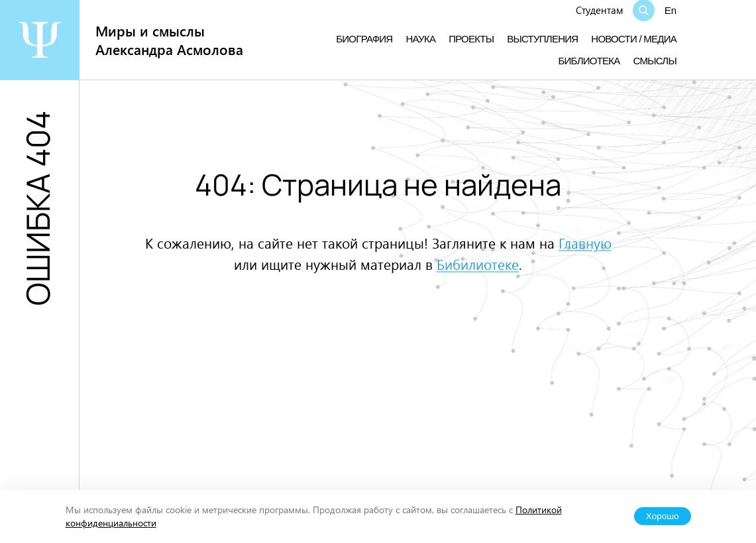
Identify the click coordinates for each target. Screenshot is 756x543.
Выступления (542, 39)
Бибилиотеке (478, 264)
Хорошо (663, 516)
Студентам (600, 10)
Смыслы (655, 61)
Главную (585, 243)
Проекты (471, 39)
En (671, 10)
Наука (420, 39)
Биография (364, 39)
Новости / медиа (634, 39)
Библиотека (589, 61)
